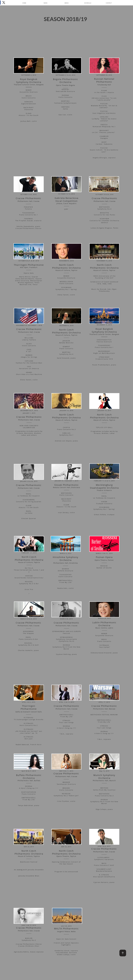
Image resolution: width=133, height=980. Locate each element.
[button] (66, 3)
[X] (4, 3)
